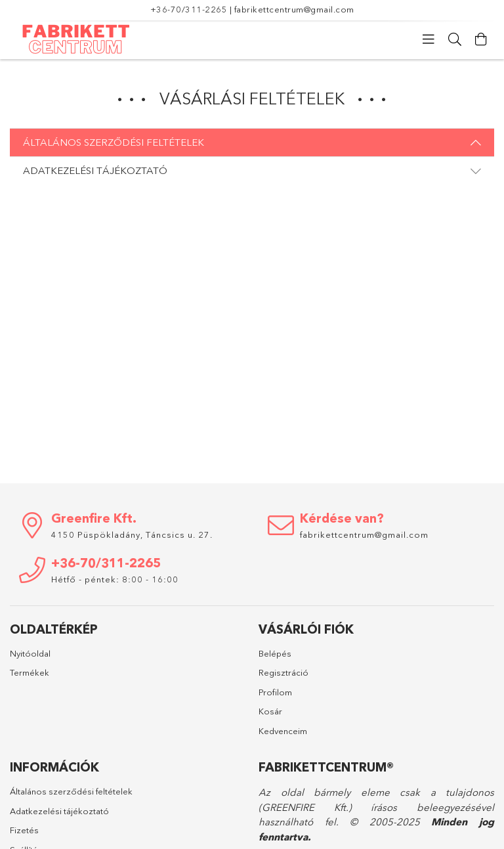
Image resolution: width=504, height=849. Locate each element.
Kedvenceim (283, 731)
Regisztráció (283, 672)
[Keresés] (455, 39)
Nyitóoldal (30, 653)
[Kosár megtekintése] (481, 39)
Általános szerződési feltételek (71, 791)
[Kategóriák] (429, 39)
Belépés (275, 653)
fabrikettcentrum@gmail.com (294, 9)
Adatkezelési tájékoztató (59, 811)
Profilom (275, 692)
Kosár (270, 711)
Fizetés (24, 830)
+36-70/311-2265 (189, 9)
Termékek (30, 672)
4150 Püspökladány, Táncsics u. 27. (132, 534)
